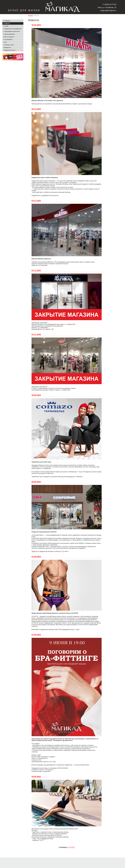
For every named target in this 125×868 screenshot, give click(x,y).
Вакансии (8, 48)
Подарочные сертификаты (13, 29)
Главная (7, 21)
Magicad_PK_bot (10, 50)
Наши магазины (10, 34)
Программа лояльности (12, 31)
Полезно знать (9, 45)
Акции (6, 26)
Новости (7, 23)
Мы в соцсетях (9, 37)
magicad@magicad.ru (108, 10)
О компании (8, 39)
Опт (6, 42)
